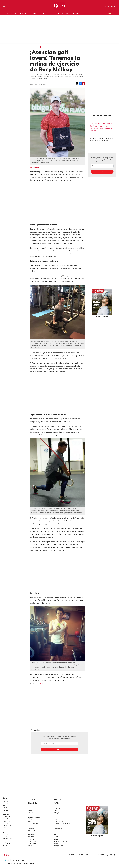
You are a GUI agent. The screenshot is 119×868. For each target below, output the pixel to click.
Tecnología (32, 843)
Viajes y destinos (8, 820)
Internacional (33, 841)
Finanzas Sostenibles (61, 841)
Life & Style (32, 803)
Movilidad (57, 840)
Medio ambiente (59, 834)
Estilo (30, 805)
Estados (56, 812)
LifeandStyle (58, 800)
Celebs (5, 836)
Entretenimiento (33, 807)
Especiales (32, 800)
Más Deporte (32, 827)
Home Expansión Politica (36, 838)
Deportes (31, 809)
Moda (42, 14)
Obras (30, 845)
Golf (43, 684)
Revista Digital (109, 6)
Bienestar (6, 824)
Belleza (51, 14)
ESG (29, 847)
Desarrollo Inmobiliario (62, 823)
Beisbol (31, 821)
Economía (31, 840)
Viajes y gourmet (63, 14)
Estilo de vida (35, 47)
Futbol (31, 820)
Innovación (57, 843)
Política (57, 803)
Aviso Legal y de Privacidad (71, 862)
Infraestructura (59, 825)
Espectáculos (11, 14)
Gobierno (57, 805)
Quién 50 (108, 14)
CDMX (55, 810)
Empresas (31, 836)
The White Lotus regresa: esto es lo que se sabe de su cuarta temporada (101, 140)
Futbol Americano (34, 823)
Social (56, 836)
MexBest (6, 814)
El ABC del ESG (58, 845)
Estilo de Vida (7, 825)
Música (31, 812)
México (56, 807)
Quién (5, 798)
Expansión (32, 834)
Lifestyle (31, 829)
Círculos (33, 14)
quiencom (113, 855)
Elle (4, 831)
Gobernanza (58, 838)
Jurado (5, 827)
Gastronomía (7, 816)
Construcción (58, 821)
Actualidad (6, 844)
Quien (107, 855)
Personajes (6, 822)
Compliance (88, 862)
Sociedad (57, 816)
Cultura (76, 14)
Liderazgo (6, 846)
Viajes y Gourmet (8, 809)
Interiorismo (58, 829)
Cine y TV (31, 810)
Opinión (31, 798)
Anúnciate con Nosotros (105, 862)
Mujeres (6, 842)
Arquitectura (58, 827)
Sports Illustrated (35, 818)
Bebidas (5, 818)
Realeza (23, 14)
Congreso (57, 809)
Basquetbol (32, 825)
